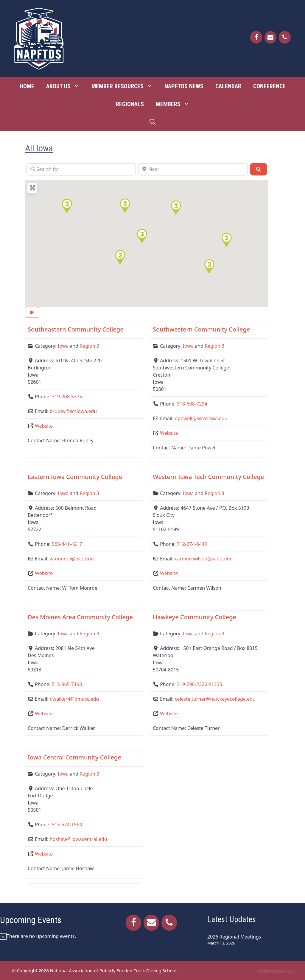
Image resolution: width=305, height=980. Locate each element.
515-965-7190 (67, 684)
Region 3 (89, 346)
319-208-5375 (67, 397)
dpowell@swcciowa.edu (201, 418)
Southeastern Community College (76, 329)
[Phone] (285, 37)
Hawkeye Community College (194, 617)
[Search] (259, 169)
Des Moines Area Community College (80, 617)
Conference (269, 86)
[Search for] (81, 169)
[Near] (193, 169)
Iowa (63, 346)
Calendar (228, 86)
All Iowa (39, 148)
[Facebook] (256, 37)
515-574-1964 (67, 825)
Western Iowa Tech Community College (208, 477)
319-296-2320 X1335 (200, 684)
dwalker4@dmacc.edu (74, 699)
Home (27, 86)
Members (176, 104)
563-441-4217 (67, 544)
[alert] (49, 936)
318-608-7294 (192, 404)
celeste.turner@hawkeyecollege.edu (215, 699)
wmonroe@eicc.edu (72, 559)
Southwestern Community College (201, 329)
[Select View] (32, 313)
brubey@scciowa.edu (73, 411)
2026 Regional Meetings (234, 937)
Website (44, 426)
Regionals (130, 104)
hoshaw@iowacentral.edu (78, 839)
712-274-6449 (192, 544)
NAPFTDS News (184, 86)
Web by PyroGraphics (275, 971)
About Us (66, 86)
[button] (226, 240)
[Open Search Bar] (152, 122)
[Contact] (270, 37)
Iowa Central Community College (74, 757)
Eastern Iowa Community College (75, 477)
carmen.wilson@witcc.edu (204, 559)
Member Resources (125, 86)
